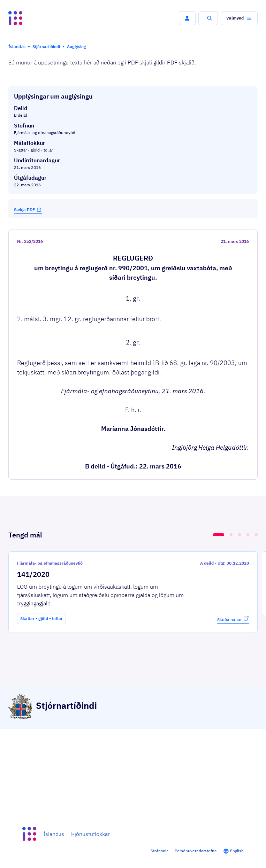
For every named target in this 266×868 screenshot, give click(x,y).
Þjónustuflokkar (90, 834)
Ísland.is (54, 834)
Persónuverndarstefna (196, 851)
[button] (187, 18)
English (237, 851)
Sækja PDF (28, 209)
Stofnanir (159, 851)
